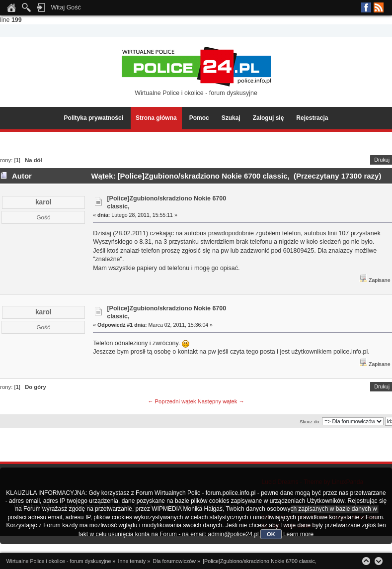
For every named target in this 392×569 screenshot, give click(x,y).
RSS (379, 7)
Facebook (366, 7)
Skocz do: (310, 422)
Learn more (298, 534)
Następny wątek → (221, 401)
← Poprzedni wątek (172, 401)
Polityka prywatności (94, 118)
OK (271, 534)
